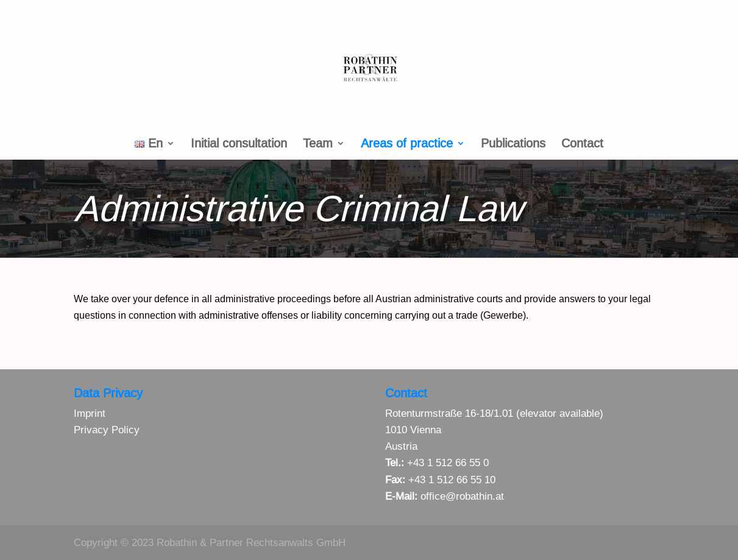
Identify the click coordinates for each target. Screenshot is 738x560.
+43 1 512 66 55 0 (448, 463)
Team (318, 144)
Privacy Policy (107, 430)
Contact (582, 144)
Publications (513, 144)
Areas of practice (407, 144)
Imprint (90, 413)
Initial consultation (239, 144)
